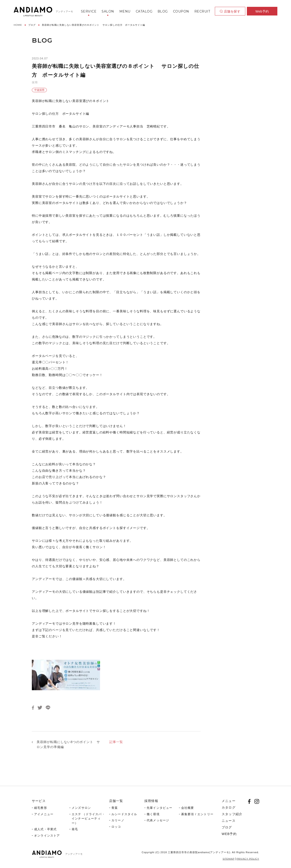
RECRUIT (202, 11)
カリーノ (118, 820)
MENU (125, 11)
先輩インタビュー (160, 808)
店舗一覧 (116, 801)
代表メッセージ (158, 820)
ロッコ (116, 827)
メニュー (229, 801)
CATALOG (144, 11)
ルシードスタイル (124, 814)
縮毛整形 (41, 808)
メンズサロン (81, 808)
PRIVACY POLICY (248, 859)
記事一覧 (116, 742)
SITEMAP (228, 859)
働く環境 (153, 814)
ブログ (32, 25)
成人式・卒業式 (45, 829)
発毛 (75, 829)
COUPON (181, 11)
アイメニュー (44, 814)
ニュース (229, 821)
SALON (108, 11)
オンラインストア (47, 836)
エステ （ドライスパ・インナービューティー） (88, 819)
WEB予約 (229, 834)
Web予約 (262, 11)
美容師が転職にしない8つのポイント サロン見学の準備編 (68, 744)
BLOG (163, 11)
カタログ (229, 807)
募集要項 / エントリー (197, 814)
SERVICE (89, 11)
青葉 (115, 808)
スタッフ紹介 (232, 814)
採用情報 (151, 801)
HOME (18, 25)
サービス (39, 801)
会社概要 (188, 808)
